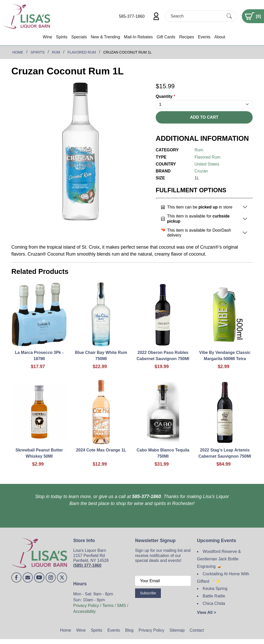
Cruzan (201, 171)
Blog (129, 630)
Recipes (187, 37)
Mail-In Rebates (138, 37)
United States (207, 164)
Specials (79, 37)
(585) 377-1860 (87, 565)
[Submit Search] (229, 16)
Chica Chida (214, 603)
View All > (207, 612)
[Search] (196, 16)
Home (66, 630)
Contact (197, 630)
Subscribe (148, 593)
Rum (199, 150)
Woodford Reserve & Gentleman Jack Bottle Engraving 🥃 (219, 559)
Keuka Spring (215, 589)
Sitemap (177, 630)
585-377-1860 (132, 16)
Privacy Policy (152, 630)
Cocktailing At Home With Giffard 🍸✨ (223, 578)
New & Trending (105, 37)
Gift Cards (166, 37)
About (220, 37)
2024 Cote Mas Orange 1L (101, 450)
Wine (47, 37)
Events (204, 37)
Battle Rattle (214, 596)
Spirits (62, 37)
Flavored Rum (207, 157)
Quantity (166, 96)
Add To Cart (204, 117)
